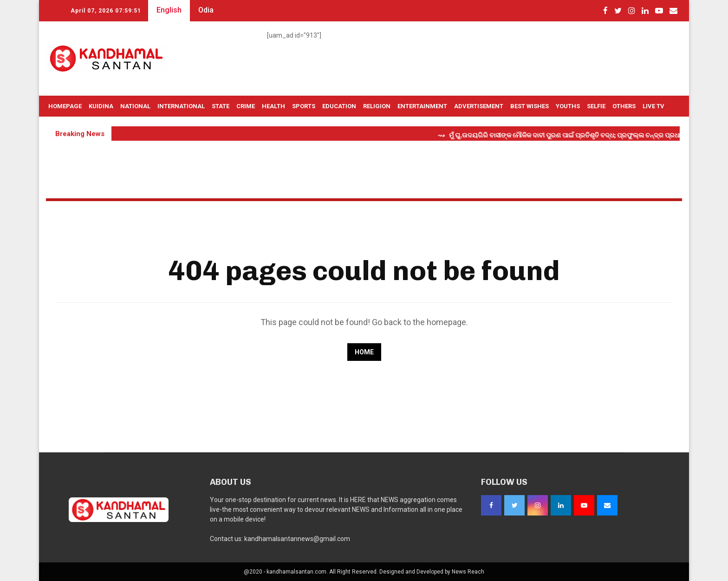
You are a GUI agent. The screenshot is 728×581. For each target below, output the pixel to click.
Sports (304, 106)
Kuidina (101, 106)
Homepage (65, 106)
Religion (377, 106)
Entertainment (422, 106)
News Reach (468, 572)
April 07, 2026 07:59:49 (106, 11)
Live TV (653, 106)
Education (339, 106)
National (135, 106)
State (221, 106)
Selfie (596, 106)
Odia (206, 10)
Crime (246, 106)
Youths (568, 106)
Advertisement (479, 106)
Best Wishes (530, 106)
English (169, 10)
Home (364, 352)
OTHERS (624, 106)
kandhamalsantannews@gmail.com (297, 539)
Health (273, 106)
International (181, 106)
